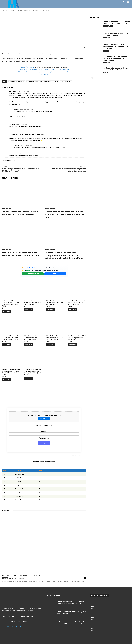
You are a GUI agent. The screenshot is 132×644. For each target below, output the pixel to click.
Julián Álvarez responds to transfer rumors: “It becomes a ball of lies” (116, 47)
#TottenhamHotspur (55, 69)
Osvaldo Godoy (13, 578)
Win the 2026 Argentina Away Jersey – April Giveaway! (26, 576)
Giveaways (5, 578)
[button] (128, 2)
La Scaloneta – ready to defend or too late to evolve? (116, 69)
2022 (93, 612)
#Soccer (33, 72)
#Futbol (27, 72)
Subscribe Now (44, 419)
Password (44, 431)
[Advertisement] (44, 29)
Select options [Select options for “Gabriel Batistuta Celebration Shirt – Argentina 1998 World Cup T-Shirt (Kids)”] (50, 310)
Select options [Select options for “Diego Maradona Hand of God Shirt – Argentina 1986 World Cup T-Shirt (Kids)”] (29, 310)
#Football (21, 72)
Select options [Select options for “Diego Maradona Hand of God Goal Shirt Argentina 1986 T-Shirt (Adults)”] (72, 345)
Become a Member (33, 274)
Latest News (107, 38)
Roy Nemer (12, 48)
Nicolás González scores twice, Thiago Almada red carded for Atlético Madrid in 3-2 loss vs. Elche (64, 255)
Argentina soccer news (51, 82)
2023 (93, 609)
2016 (93, 628)
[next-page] (94, 78)
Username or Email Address (44, 425)
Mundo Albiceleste (9, 84)
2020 (93, 617)
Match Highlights (66, 82)
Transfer (106, 51)
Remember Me (44, 438)
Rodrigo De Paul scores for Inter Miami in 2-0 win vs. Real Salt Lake (21, 254)
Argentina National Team (34, 82)
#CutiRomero (36, 69)
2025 (93, 603)
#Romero (44, 69)
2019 (93, 620)
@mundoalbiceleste (28, 67)
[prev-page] (91, 78)
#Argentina (40, 72)
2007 (93, 631)
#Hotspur (65, 69)
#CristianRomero (25, 69)
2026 (93, 601)
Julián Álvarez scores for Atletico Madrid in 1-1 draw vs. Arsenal (20, 213)
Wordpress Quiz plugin (75, 455)
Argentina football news (16, 82)
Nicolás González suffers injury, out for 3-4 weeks (116, 34)
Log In (55, 274)
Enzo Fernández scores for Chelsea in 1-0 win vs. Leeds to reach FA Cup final (65, 214)
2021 (93, 614)
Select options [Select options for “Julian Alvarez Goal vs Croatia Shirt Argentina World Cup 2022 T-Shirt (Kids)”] (72, 310)
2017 (93, 625)
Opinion (106, 72)
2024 (93, 606)
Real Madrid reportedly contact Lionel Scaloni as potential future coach (116, 58)
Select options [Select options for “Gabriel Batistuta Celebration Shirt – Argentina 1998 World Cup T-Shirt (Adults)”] (50, 345)
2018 (93, 623)
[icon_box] (15, 622)
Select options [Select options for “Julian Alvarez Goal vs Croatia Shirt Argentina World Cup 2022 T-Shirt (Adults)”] (29, 345)
